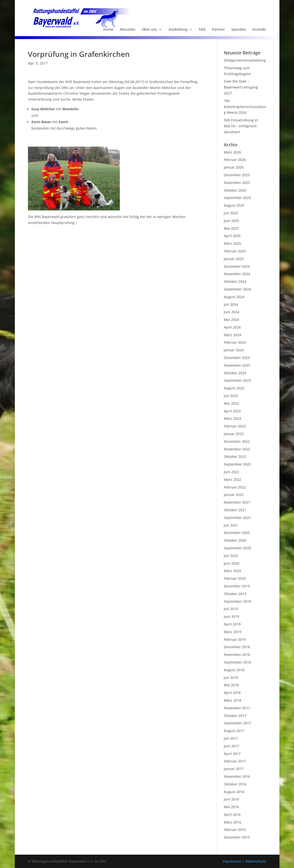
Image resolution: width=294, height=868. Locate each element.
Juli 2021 (231, 525)
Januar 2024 (234, 350)
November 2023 (237, 365)
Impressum (232, 861)
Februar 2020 (235, 578)
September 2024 (237, 289)
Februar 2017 (235, 761)
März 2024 (232, 335)
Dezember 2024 (237, 266)
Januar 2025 (234, 259)
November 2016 (237, 776)
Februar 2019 (235, 639)
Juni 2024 (231, 312)
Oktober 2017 (235, 716)
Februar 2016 (235, 830)
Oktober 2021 (235, 510)
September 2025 (237, 198)
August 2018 (234, 670)
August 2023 (234, 388)
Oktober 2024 (235, 281)
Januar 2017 (234, 769)
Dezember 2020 (237, 533)
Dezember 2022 (237, 441)
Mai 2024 (231, 320)
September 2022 (237, 464)
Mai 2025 (231, 228)
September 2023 (237, 380)
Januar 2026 (234, 167)
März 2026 (232, 152)
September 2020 (237, 548)
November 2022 (237, 449)
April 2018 (232, 693)
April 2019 (232, 624)
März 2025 (232, 243)
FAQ (202, 30)
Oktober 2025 (235, 190)
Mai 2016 (231, 807)
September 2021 (237, 518)
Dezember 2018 (237, 647)
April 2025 (232, 236)
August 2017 (234, 731)
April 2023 (232, 411)
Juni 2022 (231, 472)
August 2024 (234, 297)
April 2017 (232, 754)
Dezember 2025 (237, 175)
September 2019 (237, 601)
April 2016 (232, 814)
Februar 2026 (235, 160)
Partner (218, 30)
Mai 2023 (231, 403)
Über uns (149, 30)
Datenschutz (256, 861)
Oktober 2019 (235, 594)
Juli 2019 (231, 609)
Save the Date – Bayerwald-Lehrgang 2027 (241, 87)
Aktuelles (128, 30)
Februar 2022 (235, 487)
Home (108, 30)
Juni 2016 (231, 799)
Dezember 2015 (237, 837)
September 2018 (237, 662)
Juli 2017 (231, 738)
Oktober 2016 (235, 784)
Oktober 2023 (235, 373)
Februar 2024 (235, 342)
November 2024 (237, 274)
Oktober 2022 (235, 456)
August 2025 (234, 205)
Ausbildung (178, 30)
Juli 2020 (231, 556)
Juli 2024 (231, 304)
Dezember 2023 (237, 358)
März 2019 (232, 632)
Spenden (239, 30)
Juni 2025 (231, 221)
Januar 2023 (234, 434)
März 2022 (232, 479)
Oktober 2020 (235, 540)
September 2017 (237, 723)
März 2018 (232, 700)
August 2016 (234, 792)
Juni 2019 (231, 616)
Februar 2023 (235, 426)
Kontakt (259, 30)
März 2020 (232, 571)
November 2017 (237, 708)
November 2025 (237, 183)
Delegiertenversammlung (245, 60)
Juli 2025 (231, 213)
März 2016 (232, 822)
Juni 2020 (231, 563)
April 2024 (232, 327)
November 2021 (237, 502)
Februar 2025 (235, 251)
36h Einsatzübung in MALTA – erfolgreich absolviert (241, 126)
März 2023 (232, 418)
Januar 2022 (234, 495)
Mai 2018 (231, 685)
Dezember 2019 (237, 586)
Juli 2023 (231, 396)
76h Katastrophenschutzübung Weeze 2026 (245, 107)
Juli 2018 (231, 678)
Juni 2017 (231, 746)
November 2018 (237, 655)
